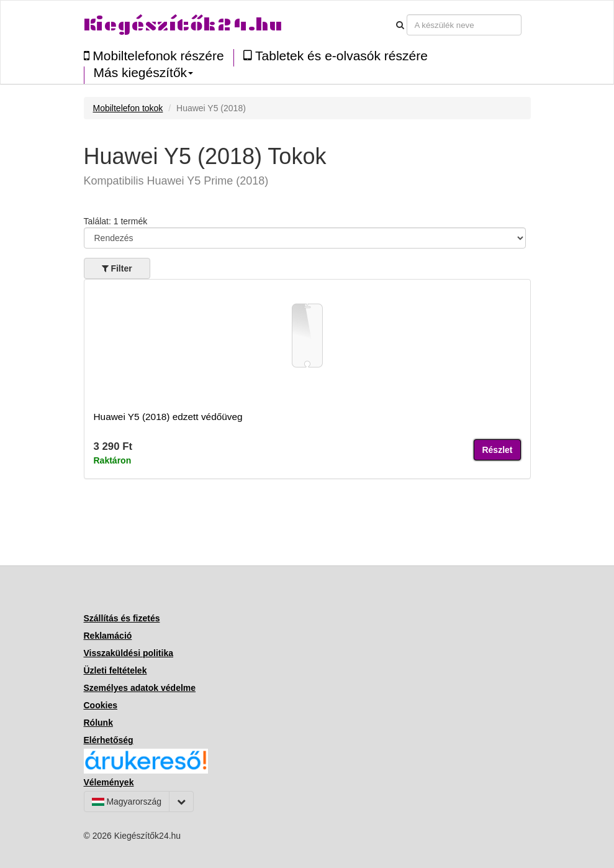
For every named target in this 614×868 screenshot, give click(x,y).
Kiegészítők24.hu (183, 25)
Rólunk (98, 723)
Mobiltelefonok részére (154, 56)
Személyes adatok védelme (140, 688)
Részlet (497, 450)
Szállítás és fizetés (122, 618)
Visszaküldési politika (129, 653)
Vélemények (109, 782)
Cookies (101, 705)
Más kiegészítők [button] (144, 73)
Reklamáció (108, 636)
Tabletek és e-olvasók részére (336, 56)
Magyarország (127, 802)
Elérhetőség (109, 740)
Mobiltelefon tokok (128, 108)
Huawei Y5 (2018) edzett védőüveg (168, 417)
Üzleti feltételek (115, 670)
